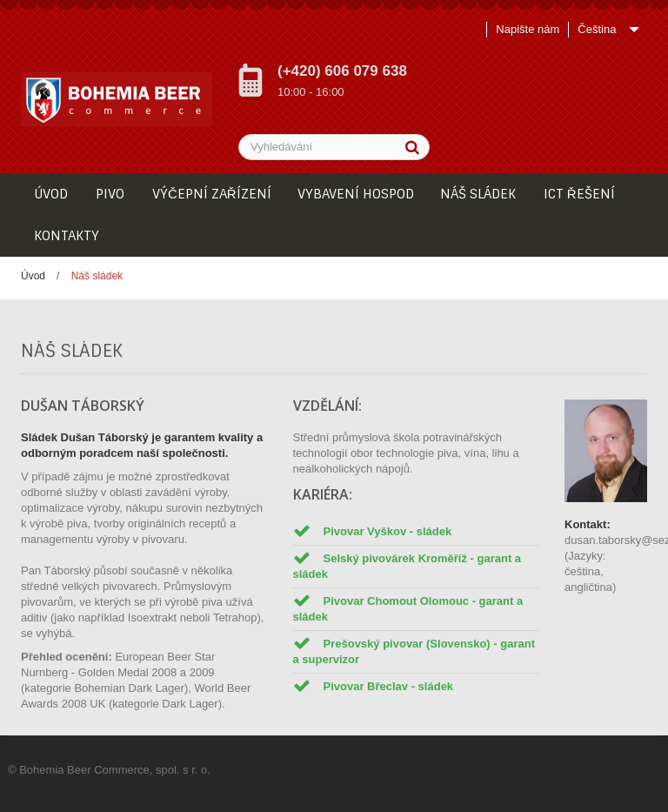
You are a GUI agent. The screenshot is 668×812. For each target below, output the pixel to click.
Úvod (33, 276)
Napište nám (528, 29)
